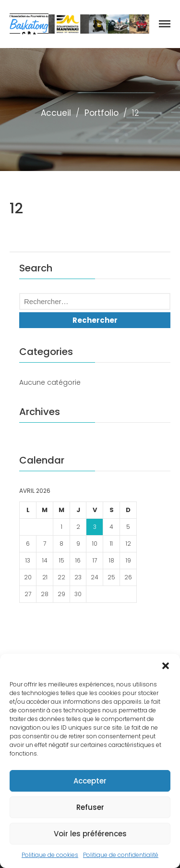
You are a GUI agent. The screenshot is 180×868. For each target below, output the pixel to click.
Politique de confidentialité (121, 855)
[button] (166, 666)
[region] (99, 24)
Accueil (56, 113)
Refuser (90, 807)
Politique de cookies (50, 855)
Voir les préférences (90, 834)
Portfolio (102, 113)
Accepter (90, 781)
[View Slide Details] (99, 24)
